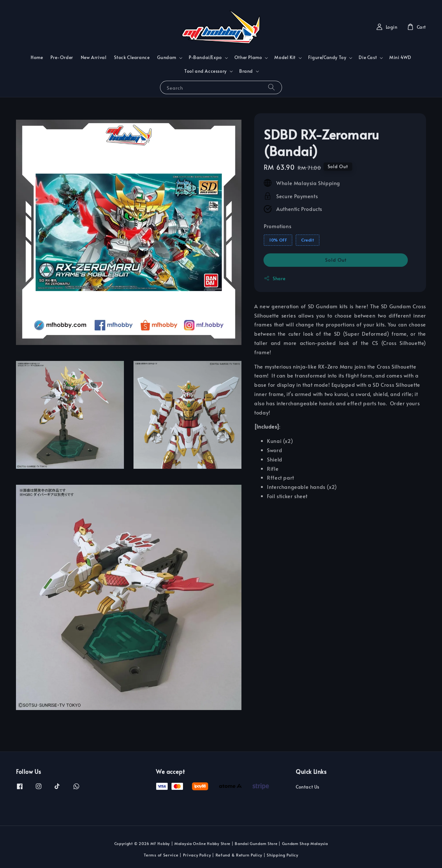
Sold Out (336, 260)
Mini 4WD (400, 57)
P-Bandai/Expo (205, 57)
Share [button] (274, 278)
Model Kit (285, 57)
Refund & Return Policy (239, 855)
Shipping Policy (282, 855)
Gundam (167, 57)
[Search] (271, 87)
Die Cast (368, 57)
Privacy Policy (197, 855)
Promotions (278, 226)
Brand (246, 71)
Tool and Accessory (206, 71)
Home (37, 57)
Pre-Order (62, 57)
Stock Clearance (132, 57)
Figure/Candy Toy (327, 57)
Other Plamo (248, 57)
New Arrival (94, 57)
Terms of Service (161, 855)
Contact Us (308, 787)
